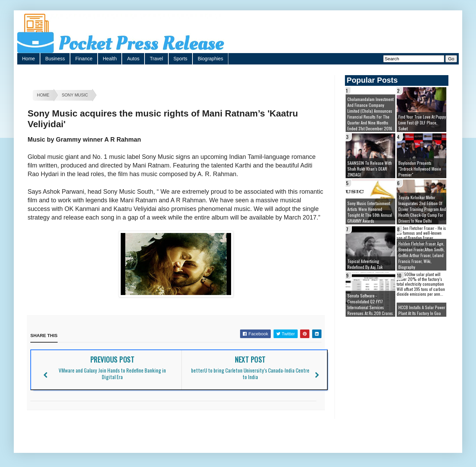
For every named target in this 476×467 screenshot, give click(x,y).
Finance (84, 59)
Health (110, 59)
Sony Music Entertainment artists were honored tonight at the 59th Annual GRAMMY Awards (370, 212)
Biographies (210, 59)
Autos (133, 59)
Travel (156, 59)
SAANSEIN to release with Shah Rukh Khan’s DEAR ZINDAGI (370, 169)
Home (28, 59)
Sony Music (75, 95)
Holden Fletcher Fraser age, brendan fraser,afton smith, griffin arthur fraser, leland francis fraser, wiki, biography (422, 255)
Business (55, 59)
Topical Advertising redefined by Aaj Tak (365, 264)
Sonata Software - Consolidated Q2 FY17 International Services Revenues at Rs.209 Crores (370, 304)
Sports (180, 59)
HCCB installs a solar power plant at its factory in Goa (422, 310)
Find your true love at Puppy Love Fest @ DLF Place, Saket (422, 123)
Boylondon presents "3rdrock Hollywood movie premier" (420, 169)
